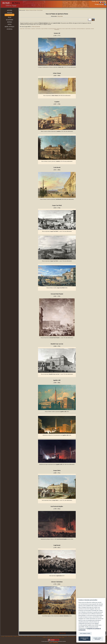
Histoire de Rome (71, 636)
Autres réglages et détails (85, 633)
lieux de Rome (40, 10)
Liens (63, 637)
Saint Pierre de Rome (57, 637)
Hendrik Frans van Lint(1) (61, 29)
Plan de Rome (33, 636)
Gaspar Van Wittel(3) (44, 29)
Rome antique (64, 636)
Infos (22, 636)
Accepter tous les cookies (84, 639)
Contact (50, 642)
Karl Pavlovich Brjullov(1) (81, 29)
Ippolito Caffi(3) (68, 29)
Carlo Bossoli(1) (38, 29)
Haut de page (62, 633)
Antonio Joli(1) (22, 29)
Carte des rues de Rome (41, 636)
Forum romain (49, 637)
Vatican (25, 636)
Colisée (44, 637)
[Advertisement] (62, 4)
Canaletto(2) (33, 29)
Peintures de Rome (33, 10)
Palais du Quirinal (36, 27)
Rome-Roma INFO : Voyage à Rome (12, 636)
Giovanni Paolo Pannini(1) (52, 29)
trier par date (60, 16)
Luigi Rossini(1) (88, 29)
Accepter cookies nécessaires (97, 639)
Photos (28, 636)
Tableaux (27, 10)
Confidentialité (55, 642)
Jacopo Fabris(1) (74, 29)
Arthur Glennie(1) (28, 29)
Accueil (3, 636)
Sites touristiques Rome (56, 636)
